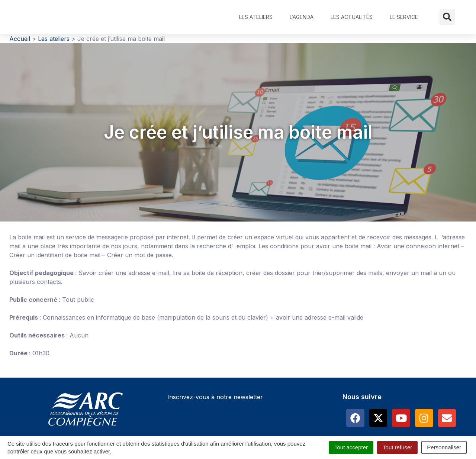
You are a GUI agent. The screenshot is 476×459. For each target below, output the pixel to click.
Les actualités (352, 17)
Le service (404, 17)
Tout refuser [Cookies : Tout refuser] (397, 447)
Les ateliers (256, 17)
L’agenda (302, 17)
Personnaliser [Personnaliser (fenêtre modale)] (444, 447)
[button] (447, 17)
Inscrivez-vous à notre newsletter (215, 397)
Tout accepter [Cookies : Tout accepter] (351, 447)
